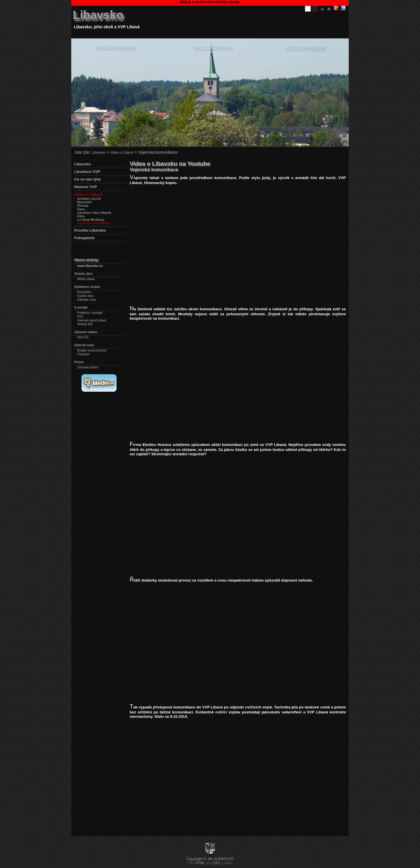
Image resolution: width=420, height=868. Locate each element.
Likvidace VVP (87, 172)
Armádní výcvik (89, 199)
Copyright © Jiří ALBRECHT (210, 859)
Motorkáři (84, 202)
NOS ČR (83, 337)
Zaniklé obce (85, 296)
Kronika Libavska (90, 230)
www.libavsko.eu (90, 266)
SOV (80, 317)
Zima (81, 209)
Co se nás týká (87, 179)
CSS (216, 863)
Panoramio (84, 292)
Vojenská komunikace (94, 223)
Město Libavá (86, 279)
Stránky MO (85, 324)
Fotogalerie (84, 238)
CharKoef (83, 354)
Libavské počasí (88, 367)
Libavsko (98, 15)
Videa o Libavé (122, 153)
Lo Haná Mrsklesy (91, 220)
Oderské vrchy (86, 300)
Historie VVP (86, 187)
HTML (200, 863)
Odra (81, 216)
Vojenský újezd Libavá (92, 320)
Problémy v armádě (90, 313)
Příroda (83, 206)
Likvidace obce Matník (94, 213)
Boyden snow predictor (92, 350)
